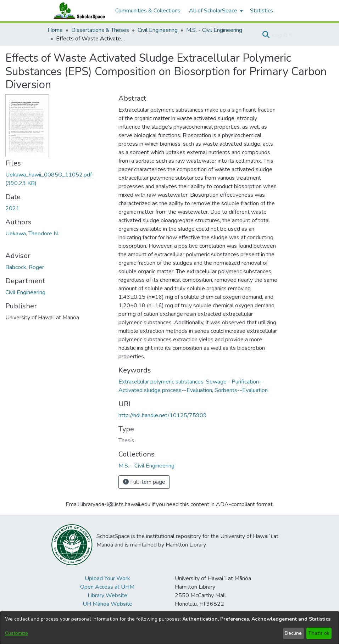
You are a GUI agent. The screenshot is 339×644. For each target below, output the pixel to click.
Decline (293, 633)
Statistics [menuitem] (262, 11)
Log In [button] (280, 35)
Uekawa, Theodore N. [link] (32, 234)
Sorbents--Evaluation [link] (241, 390)
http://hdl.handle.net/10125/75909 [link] (163, 415)
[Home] (78, 11)
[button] (266, 35)
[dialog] (169, 628)
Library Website (107, 595)
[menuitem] (215, 11)
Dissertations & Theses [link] (100, 30)
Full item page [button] (144, 482)
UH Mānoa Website (107, 604)
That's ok (319, 633)
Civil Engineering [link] (158, 30)
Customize (16, 633)
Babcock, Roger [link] (25, 267)
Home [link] (55, 30)
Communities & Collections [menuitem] (148, 11)
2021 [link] (12, 208)
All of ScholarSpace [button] (213, 11)
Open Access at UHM (107, 587)
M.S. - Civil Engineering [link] (214, 30)
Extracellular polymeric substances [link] (161, 382)
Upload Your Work (107, 578)
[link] (146, 466)
